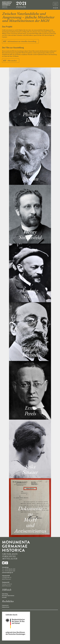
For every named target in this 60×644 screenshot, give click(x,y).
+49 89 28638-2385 (10, 569)
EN (54, 8)
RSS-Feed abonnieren (8, 596)
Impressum (5, 605)
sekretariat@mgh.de (8, 573)
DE (57, 8)
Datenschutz (6, 607)
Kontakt (4, 597)
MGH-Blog (5, 594)
